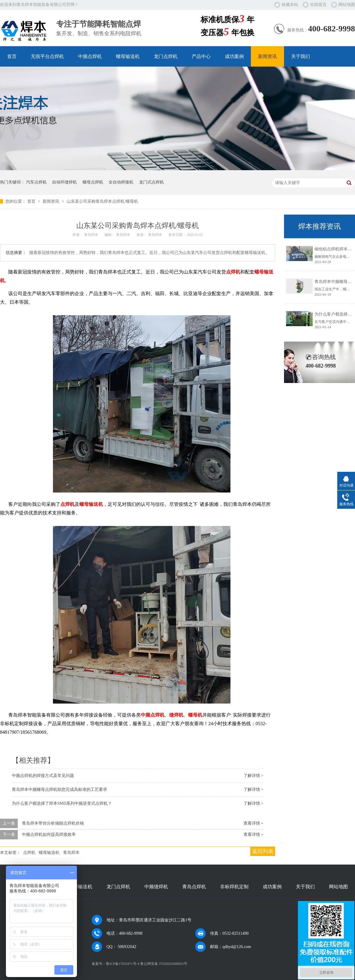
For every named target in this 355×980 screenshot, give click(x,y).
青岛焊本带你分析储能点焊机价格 (53, 823)
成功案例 (234, 56)
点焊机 (233, 272)
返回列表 (263, 851)
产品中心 (201, 56)
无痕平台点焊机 (47, 56)
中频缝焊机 (156, 887)
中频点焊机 (90, 56)
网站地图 (347, 5)
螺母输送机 (128, 56)
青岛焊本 (71, 853)
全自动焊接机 (121, 182)
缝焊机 (176, 715)
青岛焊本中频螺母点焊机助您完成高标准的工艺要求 (59, 790)
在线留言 (318, 5)
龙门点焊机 (166, 56)
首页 (12, 56)
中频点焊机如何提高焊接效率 (49, 835)
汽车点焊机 (36, 182)
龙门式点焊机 (151, 182)
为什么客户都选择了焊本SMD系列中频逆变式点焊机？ (62, 803)
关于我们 (301, 56)
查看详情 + (253, 823)
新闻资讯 (267, 56)
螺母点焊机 (93, 182)
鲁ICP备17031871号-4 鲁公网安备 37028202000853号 (147, 964)
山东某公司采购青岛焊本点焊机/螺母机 (102, 201)
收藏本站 (290, 5)
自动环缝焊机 (64, 182)
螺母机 (195, 715)
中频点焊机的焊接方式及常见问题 (43, 776)
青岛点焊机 (194, 887)
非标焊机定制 (234, 887)
